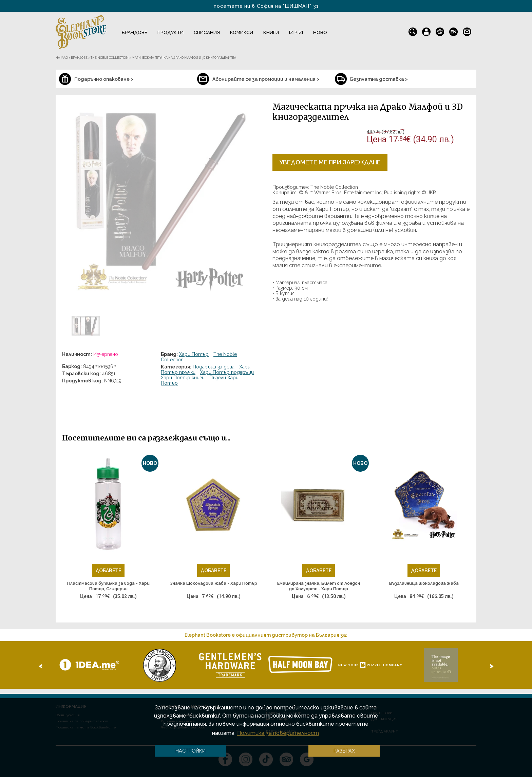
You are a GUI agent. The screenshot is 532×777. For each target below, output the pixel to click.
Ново (320, 32)
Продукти (170, 32)
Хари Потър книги (183, 378)
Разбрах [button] (344, 751)
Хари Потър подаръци (227, 372)
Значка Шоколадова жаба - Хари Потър (214, 583)
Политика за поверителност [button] (278, 733)
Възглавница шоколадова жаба (424, 583)
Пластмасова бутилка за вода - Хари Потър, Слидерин (108, 586)
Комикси (242, 32)
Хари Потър (194, 354)
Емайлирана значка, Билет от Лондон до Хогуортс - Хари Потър (319, 586)
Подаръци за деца (214, 367)
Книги (271, 32)
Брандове (135, 32)
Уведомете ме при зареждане (330, 162)
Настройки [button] (191, 751)
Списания (207, 32)
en (453, 30)
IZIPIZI (296, 32)
